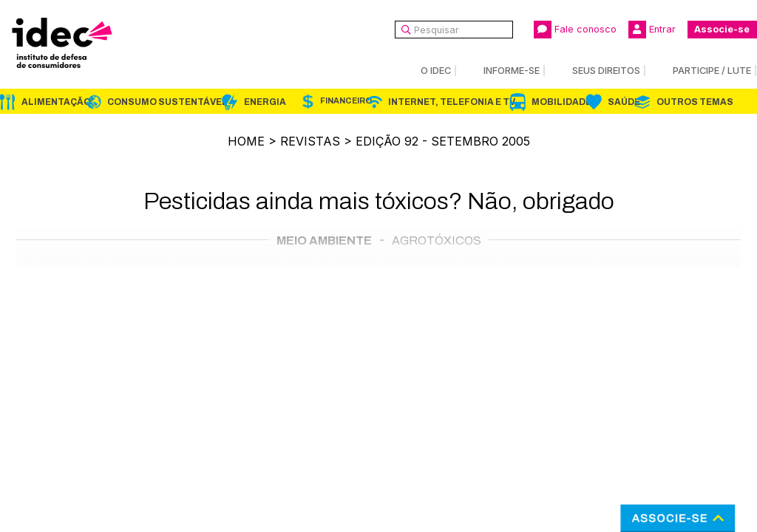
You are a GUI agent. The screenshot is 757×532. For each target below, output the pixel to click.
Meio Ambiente (324, 241)
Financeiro (346, 101)
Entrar (652, 30)
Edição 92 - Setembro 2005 (443, 141)
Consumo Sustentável (167, 102)
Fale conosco (575, 30)
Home (246, 141)
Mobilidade (561, 102)
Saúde (624, 102)
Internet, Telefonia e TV (452, 102)
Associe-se (722, 29)
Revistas (310, 141)
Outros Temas (695, 102)
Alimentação (56, 102)
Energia (265, 102)
